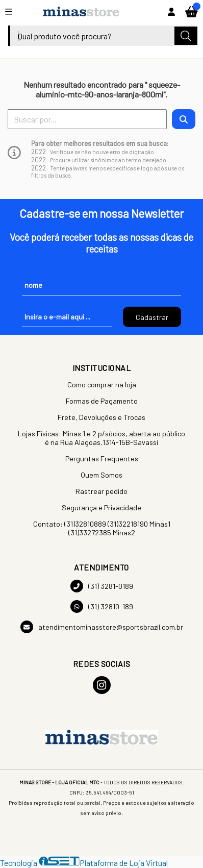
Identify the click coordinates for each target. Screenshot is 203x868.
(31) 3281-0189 (102, 586)
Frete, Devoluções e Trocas (102, 417)
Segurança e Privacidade (102, 507)
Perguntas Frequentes (102, 458)
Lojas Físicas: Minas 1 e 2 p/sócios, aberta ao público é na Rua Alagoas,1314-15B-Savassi (102, 438)
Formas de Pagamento (102, 401)
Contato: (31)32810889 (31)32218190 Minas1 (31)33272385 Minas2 (102, 528)
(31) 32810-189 (102, 606)
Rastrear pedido (102, 491)
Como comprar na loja (102, 385)
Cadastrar (152, 317)
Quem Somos (102, 475)
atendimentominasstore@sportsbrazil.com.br (102, 627)
